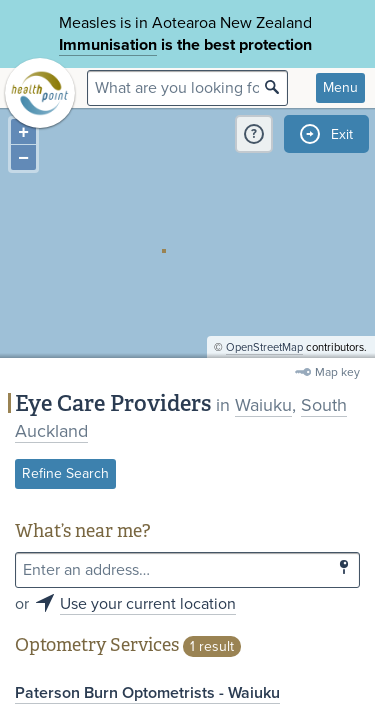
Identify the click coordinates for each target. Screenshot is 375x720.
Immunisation (108, 45)
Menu (340, 87)
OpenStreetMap (264, 347)
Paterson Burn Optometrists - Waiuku (147, 693)
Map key (337, 372)
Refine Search (65, 473)
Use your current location (148, 604)
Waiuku (263, 405)
